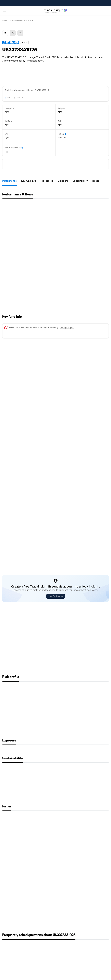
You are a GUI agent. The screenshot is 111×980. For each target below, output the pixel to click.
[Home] (3, 20)
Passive (24, 42)
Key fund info (29, 181)
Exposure (63, 181)
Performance (9, 181)
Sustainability (80, 181)
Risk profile (47, 181)
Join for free (56, 596)
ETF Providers (12, 20)
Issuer (96, 181)
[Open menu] (4, 11)
